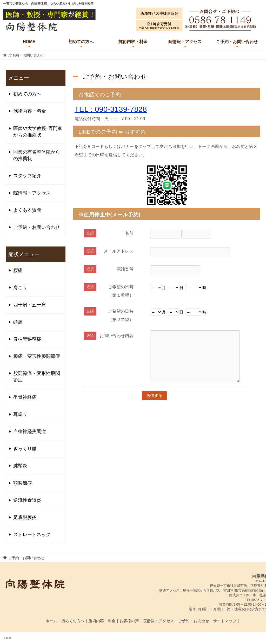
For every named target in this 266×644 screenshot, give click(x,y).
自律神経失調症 (30, 431)
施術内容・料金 (133, 42)
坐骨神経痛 (25, 397)
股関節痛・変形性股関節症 (37, 377)
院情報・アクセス (185, 42)
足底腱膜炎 (25, 517)
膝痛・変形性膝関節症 (37, 356)
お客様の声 (129, 621)
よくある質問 (27, 210)
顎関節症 (23, 483)
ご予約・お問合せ (194, 621)
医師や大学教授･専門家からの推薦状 (38, 132)
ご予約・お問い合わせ (237, 42)
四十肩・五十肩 (30, 305)
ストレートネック (32, 535)
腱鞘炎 (20, 466)
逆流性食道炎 (27, 500)
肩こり (20, 287)
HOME (29, 42)
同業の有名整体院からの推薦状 (37, 155)
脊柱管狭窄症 (27, 339)
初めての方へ (81, 42)
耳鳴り (20, 414)
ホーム (51, 621)
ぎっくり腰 (25, 449)
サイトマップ (225, 621)
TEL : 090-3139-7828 (111, 109)
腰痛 (18, 270)
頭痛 (18, 322)
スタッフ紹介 (27, 176)
